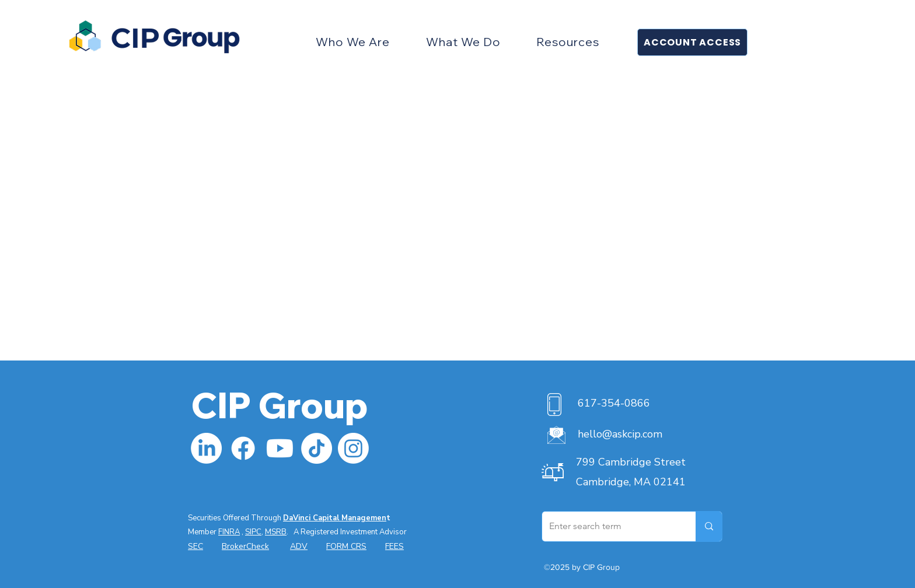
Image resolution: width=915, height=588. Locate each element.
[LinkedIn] (206, 448)
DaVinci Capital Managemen (335, 518)
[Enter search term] (610, 526)
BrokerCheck (245, 546)
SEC (195, 546)
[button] (353, 42)
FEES (394, 546)
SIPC (253, 532)
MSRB (276, 532)
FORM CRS (346, 546)
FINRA (229, 532)
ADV (299, 546)
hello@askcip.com (620, 434)
